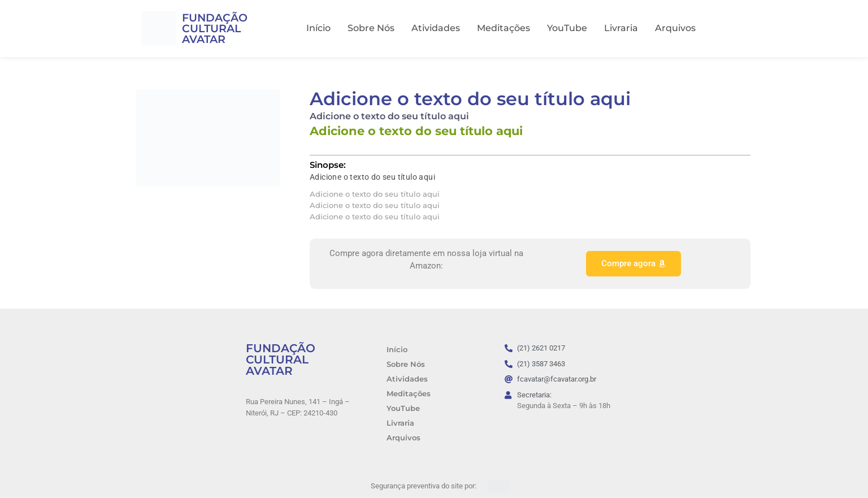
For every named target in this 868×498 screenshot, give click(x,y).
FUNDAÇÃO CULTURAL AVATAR (215, 29)
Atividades (436, 28)
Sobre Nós (371, 28)
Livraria (621, 28)
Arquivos (675, 28)
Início (318, 28)
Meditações (504, 28)
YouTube (567, 28)
